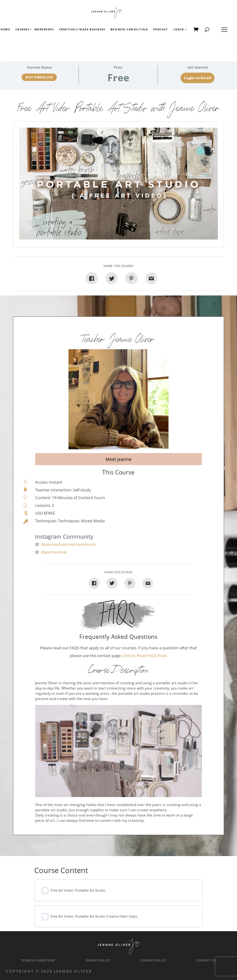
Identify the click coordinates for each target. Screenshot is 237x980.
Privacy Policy (98, 960)
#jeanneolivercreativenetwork (69, 544)
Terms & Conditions (38, 960)
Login (179, 30)
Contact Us (206, 960)
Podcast (161, 30)
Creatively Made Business (82, 30)
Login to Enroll (198, 78)
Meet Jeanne (118, 459)
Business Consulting (129, 30)
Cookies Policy (153, 960)
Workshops (44, 30)
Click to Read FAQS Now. (145, 656)
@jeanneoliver (54, 552)
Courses (22, 30)
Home (5, 30)
